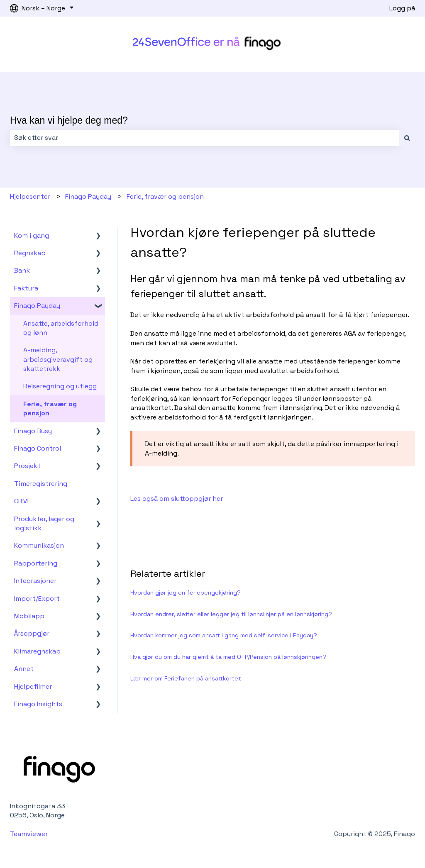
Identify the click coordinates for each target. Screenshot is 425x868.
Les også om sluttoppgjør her (177, 499)
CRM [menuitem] (21, 501)
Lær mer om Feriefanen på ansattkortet (186, 678)
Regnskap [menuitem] (30, 253)
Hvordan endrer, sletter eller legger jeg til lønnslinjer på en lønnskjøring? (231, 614)
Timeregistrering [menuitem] (41, 484)
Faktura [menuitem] (26, 288)
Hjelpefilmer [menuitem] (33, 686)
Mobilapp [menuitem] (29, 616)
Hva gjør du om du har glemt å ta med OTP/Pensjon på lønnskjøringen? (228, 657)
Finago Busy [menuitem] (33, 431)
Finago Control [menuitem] (38, 448)
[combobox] (205, 138)
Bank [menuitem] (22, 270)
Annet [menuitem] (24, 669)
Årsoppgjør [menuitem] (32, 633)
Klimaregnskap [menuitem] (37, 651)
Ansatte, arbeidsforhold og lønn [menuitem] (61, 328)
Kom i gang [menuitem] (32, 235)
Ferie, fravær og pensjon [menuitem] (50, 408)
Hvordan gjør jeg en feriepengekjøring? (186, 592)
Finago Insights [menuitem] (38, 704)
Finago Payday (88, 196)
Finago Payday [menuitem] (37, 306)
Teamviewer (30, 834)
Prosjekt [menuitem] (27, 466)
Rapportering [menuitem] (36, 563)
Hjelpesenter (30, 196)
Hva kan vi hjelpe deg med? (69, 120)
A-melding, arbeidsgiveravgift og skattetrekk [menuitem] (58, 359)
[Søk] (407, 138)
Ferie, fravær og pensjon (165, 196)
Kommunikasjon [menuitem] (39, 545)
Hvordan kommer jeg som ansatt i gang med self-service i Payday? (224, 635)
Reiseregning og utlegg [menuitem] (60, 386)
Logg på (402, 8)
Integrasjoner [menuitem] (35, 581)
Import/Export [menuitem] (37, 599)
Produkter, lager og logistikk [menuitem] (44, 523)
